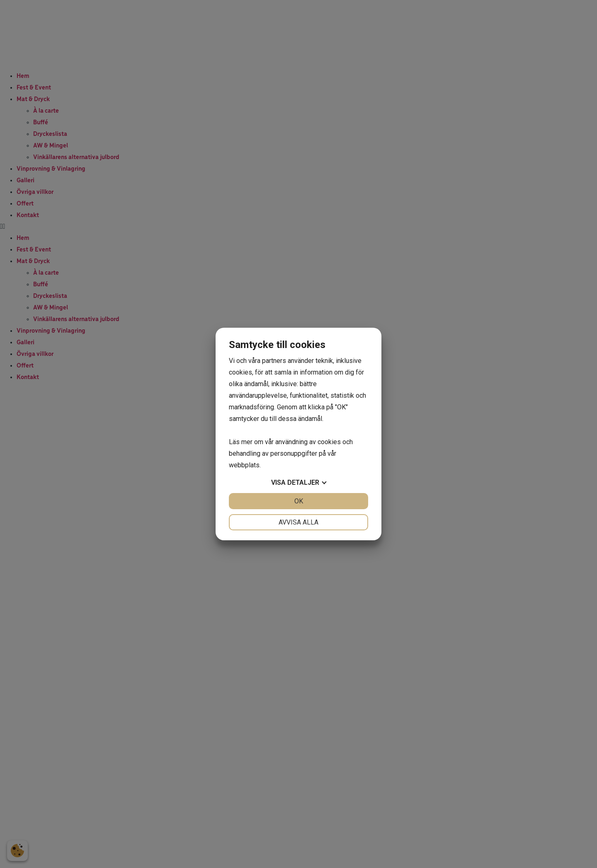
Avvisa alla (298, 522)
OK (299, 501)
